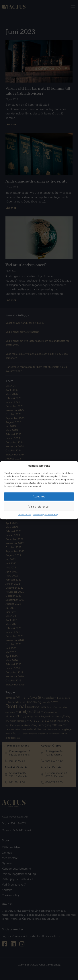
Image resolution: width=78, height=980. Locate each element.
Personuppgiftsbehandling (46, 514)
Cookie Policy (24, 514)
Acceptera (39, 497)
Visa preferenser (39, 507)
